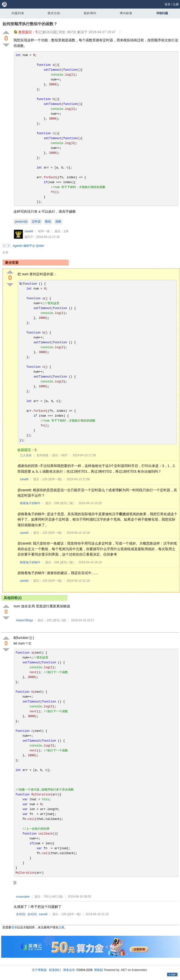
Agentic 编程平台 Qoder (28, 246)
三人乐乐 (26, 455)
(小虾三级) (56, 897)
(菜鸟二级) (67, 503)
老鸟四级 (42, 455)
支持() (21, 914)
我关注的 (54, 13)
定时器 (36, 222)
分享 (5, 253)
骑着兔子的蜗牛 (30, 503)
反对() (32, 914)
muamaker (23, 897)
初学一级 (44, 231)
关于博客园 (39, 970)
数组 (48, 222)
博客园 (98, 970)
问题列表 (18, 13)
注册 (176, 4)
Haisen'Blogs (25, 620)
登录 (167, 4)
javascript (21, 222)
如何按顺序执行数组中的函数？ (30, 24)
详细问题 (162, 13)
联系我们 (55, 970)
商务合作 (69, 970)
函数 (58, 222)
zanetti (29, 231)
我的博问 (90, 13)
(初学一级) (55, 479)
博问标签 (126, 13)
